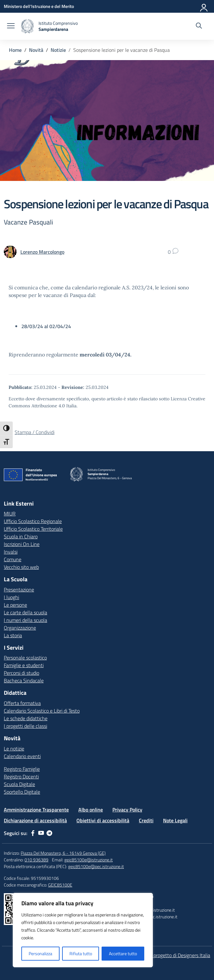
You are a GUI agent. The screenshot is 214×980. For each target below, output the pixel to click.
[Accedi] (204, 6)
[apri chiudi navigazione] (11, 26)
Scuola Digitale (19, 784)
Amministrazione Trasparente (36, 810)
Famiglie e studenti (24, 665)
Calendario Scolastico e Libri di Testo (42, 711)
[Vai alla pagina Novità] (36, 50)
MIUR (10, 514)
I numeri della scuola (25, 620)
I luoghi (11, 597)
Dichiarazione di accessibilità (35, 820)
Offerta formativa (22, 703)
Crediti (146, 820)
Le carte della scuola (25, 612)
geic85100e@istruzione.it (89, 860)
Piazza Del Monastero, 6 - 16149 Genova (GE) (63, 853)
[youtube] (41, 833)
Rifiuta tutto (81, 953)
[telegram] (49, 833)
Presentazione (19, 590)
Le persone (15, 605)
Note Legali (175, 820)
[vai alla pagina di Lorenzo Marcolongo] (42, 252)
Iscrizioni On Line (22, 544)
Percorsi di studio (21, 673)
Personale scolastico (25, 658)
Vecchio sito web (21, 567)
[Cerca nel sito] (199, 26)
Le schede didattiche (26, 718)
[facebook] (33, 833)
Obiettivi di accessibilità (103, 820)
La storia (13, 635)
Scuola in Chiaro (21, 536)
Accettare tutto (123, 953)
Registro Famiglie (22, 769)
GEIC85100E (60, 885)
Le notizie (14, 749)
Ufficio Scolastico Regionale (33, 521)
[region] (83, 930)
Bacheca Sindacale (24, 680)
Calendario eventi (22, 756)
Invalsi (11, 552)
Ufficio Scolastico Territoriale (33, 529)
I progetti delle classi (25, 726)
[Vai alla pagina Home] (15, 50)
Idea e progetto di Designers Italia (175, 955)
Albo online (91, 810)
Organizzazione (20, 628)
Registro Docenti (21, 776)
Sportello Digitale (22, 792)
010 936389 (36, 860)
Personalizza (40, 953)
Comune (13, 559)
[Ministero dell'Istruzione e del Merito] (39, 6)
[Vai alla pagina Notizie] (58, 50)
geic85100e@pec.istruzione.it (96, 866)
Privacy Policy (127, 810)
